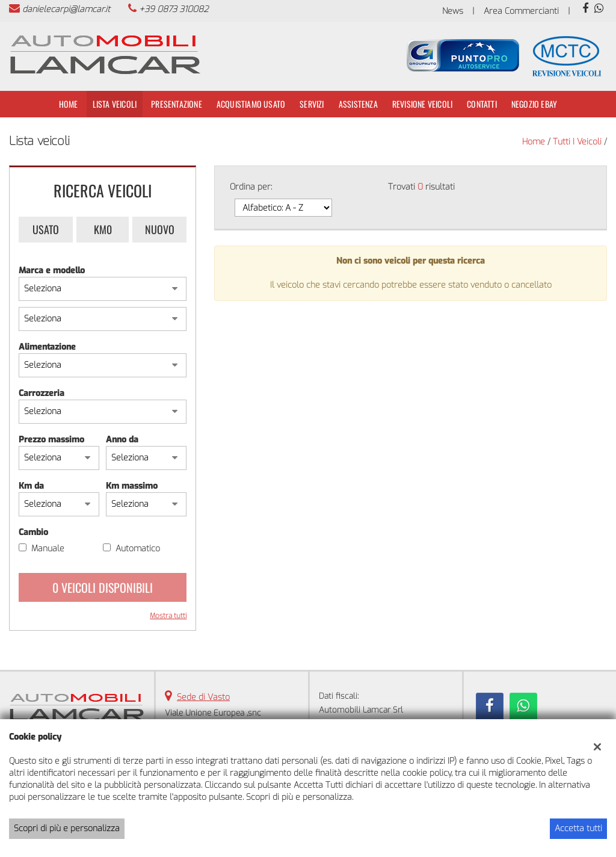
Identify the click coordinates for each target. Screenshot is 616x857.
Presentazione (177, 104)
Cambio (33, 532)
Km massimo (132, 486)
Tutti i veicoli (577, 142)
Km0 (103, 229)
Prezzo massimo (51, 440)
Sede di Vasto (203, 697)
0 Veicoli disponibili (103, 587)
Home (69, 104)
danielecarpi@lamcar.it (66, 9)
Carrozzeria (42, 393)
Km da (31, 486)
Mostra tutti (168, 616)
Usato (46, 229)
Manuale (48, 549)
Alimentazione (47, 347)
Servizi (312, 104)
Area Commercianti (521, 11)
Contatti (482, 104)
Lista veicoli (115, 104)
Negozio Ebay (534, 104)
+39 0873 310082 (174, 9)
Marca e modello (52, 271)
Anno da (122, 440)
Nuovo (160, 229)
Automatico (138, 549)
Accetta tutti (578, 828)
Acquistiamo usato (251, 104)
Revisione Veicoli (422, 104)
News (453, 11)
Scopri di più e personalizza (67, 828)
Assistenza (358, 104)
